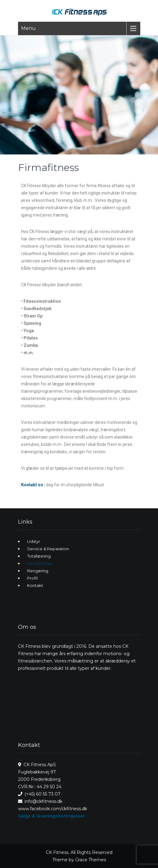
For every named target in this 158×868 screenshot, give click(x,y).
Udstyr (34, 541)
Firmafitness (39, 563)
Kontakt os (32, 485)
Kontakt (35, 585)
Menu (28, 28)
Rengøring (38, 571)
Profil (32, 578)
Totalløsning (39, 556)
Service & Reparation (48, 549)
